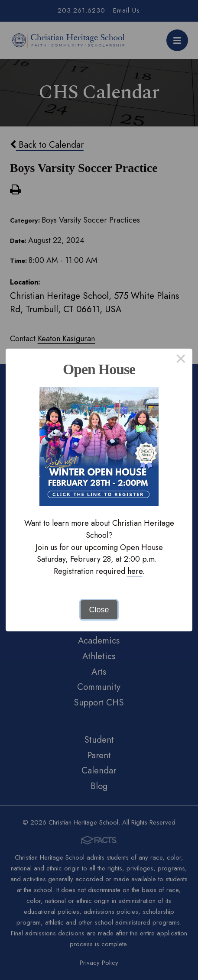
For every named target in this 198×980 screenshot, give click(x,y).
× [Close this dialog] (181, 360)
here (135, 571)
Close (99, 610)
